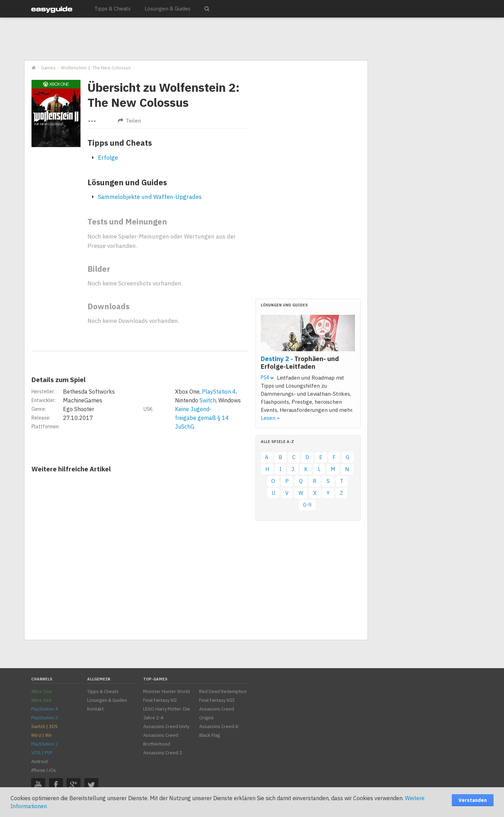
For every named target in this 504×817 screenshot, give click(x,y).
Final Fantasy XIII (217, 700)
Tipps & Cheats (112, 9)
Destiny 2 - (300, 362)
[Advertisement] (196, 39)
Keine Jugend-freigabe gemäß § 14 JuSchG (202, 418)
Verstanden (473, 800)
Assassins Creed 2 (163, 753)
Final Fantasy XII (160, 700)
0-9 (307, 505)
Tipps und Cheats (120, 143)
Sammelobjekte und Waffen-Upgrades (150, 197)
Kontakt (95, 709)
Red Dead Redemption (223, 691)
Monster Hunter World (166, 691)
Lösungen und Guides (127, 182)
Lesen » (270, 418)
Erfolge (108, 158)
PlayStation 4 (219, 392)
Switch (208, 400)
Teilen (129, 121)
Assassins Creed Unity (166, 726)
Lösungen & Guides (167, 9)
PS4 (267, 378)
